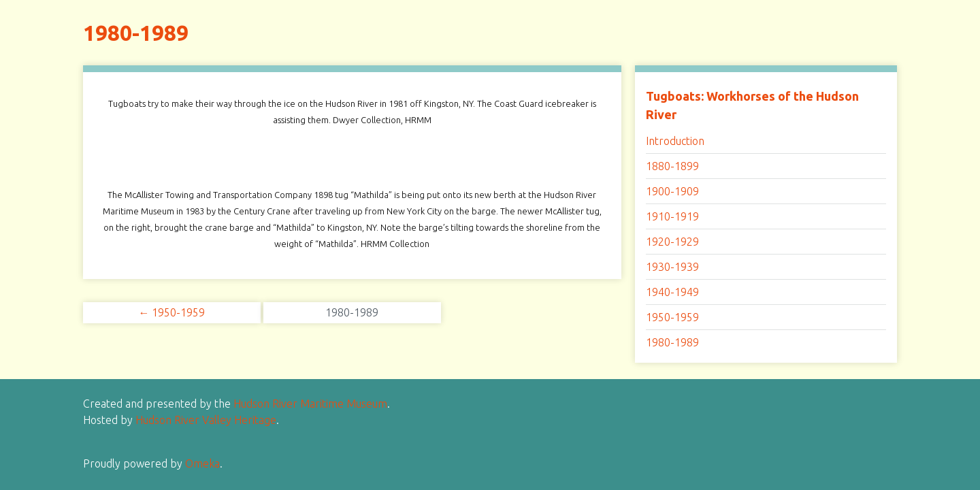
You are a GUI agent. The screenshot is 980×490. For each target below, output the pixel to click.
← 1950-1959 (171, 312)
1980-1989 (672, 342)
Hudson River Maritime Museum (310, 404)
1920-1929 (672, 242)
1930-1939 (672, 267)
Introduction (675, 141)
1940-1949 (672, 292)
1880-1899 (672, 166)
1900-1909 (672, 191)
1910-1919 (672, 216)
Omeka (202, 463)
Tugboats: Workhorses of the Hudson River (752, 105)
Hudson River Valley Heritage (206, 420)
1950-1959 (672, 317)
